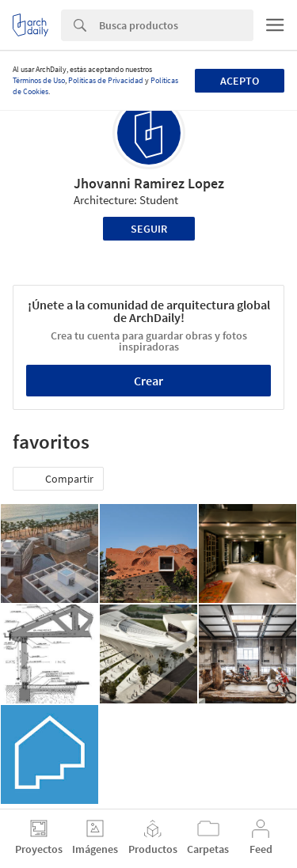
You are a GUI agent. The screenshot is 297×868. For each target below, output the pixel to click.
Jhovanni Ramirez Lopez (149, 183)
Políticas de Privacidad (106, 80)
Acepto (240, 81)
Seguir (149, 229)
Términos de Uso (39, 80)
